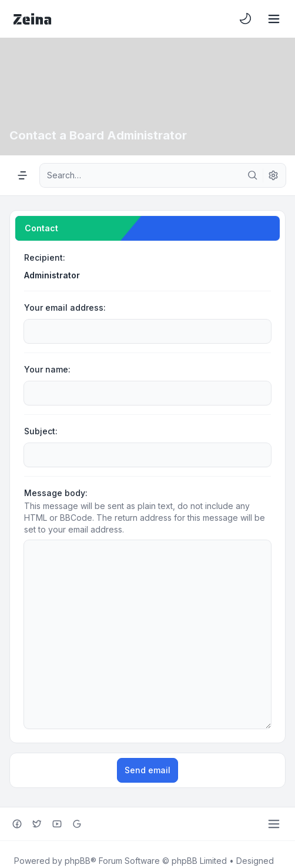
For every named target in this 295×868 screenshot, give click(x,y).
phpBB (78, 819)
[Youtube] (57, 783)
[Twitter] (37, 783)
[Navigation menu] (22, 175)
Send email (147, 729)
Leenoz (41, 831)
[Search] (253, 175)
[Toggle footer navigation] (274, 783)
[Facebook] (17, 783)
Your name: (47, 369)
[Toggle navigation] (274, 19)
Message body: (56, 493)
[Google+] (77, 783)
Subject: (41, 431)
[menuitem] (246, 19)
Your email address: (65, 307)
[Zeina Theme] (32, 19)
